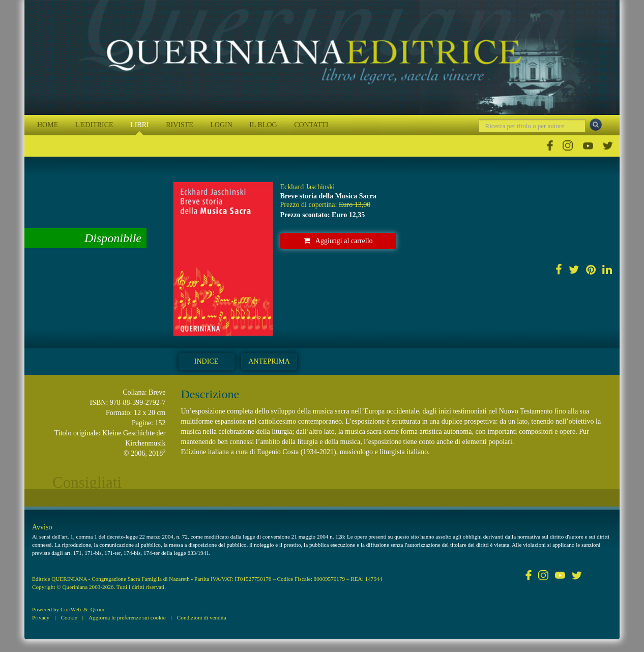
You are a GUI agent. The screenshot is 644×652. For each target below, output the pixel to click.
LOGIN (221, 125)
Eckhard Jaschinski (308, 187)
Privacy (41, 617)
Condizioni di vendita (202, 617)
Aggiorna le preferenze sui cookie (127, 617)
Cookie (69, 617)
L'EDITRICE (94, 125)
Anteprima (269, 361)
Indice (206, 361)
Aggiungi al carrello (338, 241)
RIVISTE (180, 125)
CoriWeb (71, 609)
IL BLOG (263, 125)
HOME (48, 125)
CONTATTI (311, 125)
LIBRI (140, 125)
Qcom (97, 609)
